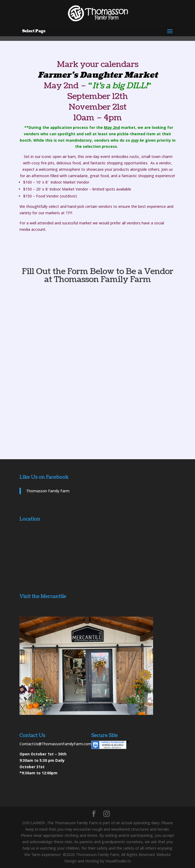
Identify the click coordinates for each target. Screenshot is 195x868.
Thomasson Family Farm (48, 491)
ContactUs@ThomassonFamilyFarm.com (55, 744)
